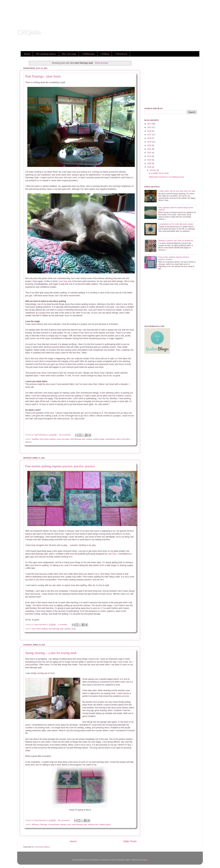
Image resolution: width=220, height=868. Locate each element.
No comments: (65, 435)
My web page (69, 54)
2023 (150, 156)
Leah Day (63, 281)
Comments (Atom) (42, 847)
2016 (150, 131)
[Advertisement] (63, 8)
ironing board (54, 824)
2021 (150, 149)
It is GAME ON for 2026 (159, 173)
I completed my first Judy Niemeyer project (176, 224)
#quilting (35, 439)
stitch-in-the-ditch (123, 439)
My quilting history (46, 54)
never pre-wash (63, 439)
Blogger (144, 860)
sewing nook (93, 824)
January (153, 170)
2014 (150, 124)
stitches (28, 442)
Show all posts (101, 63)
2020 (150, 145)
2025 (150, 163)
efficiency (36, 824)
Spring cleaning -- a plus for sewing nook (51, 653)
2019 (150, 142)
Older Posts (130, 841)
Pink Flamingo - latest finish (43, 76)
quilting (89, 439)
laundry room (66, 824)
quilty (73, 629)
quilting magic (99, 439)
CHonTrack (121, 54)
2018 (150, 138)
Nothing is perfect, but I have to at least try (176, 241)
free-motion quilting (48, 439)
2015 (150, 127)
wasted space (105, 824)
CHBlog (105, 54)
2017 (150, 135)
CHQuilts (29, 32)
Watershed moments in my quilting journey (167, 177)
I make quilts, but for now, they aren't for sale (177, 191)
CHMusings (88, 54)
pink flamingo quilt (78, 439)
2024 (150, 160)
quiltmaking (110, 439)
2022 (150, 153)
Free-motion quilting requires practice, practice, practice (60, 466)
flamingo (44, 824)
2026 (150, 167)
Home (27, 54)
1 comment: (63, 625)
